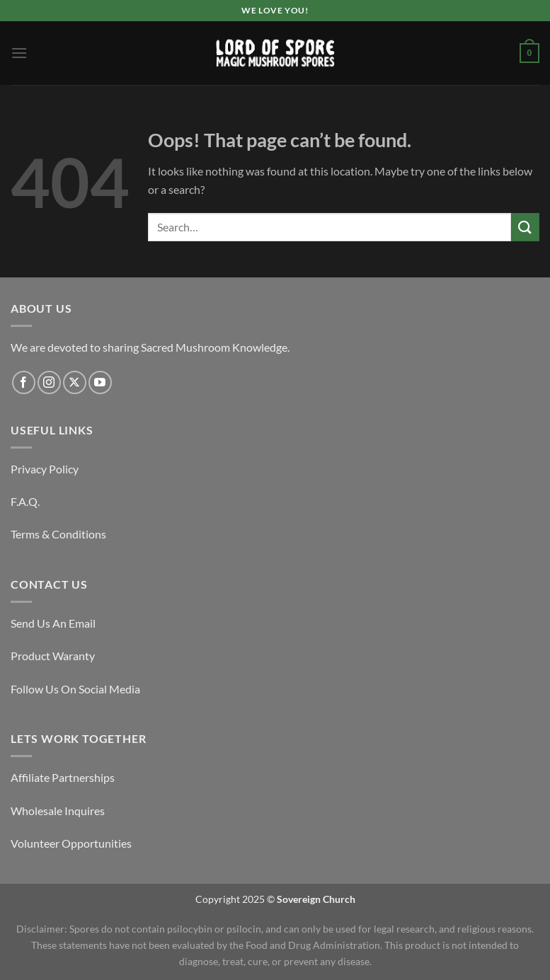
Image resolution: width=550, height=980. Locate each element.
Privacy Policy (45, 469)
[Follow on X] (75, 382)
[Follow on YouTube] (100, 382)
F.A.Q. (25, 501)
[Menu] (19, 53)
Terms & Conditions (58, 534)
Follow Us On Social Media (75, 689)
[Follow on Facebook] (24, 382)
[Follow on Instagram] (49, 382)
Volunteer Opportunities (71, 843)
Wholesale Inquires (58, 811)
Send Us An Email (53, 623)
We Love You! (275, 10)
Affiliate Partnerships (63, 777)
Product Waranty (53, 656)
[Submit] (525, 227)
